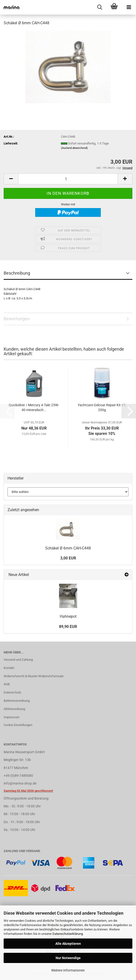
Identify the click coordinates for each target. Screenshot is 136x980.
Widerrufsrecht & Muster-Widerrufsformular (34, 676)
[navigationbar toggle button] (129, 7)
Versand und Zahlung (18, 660)
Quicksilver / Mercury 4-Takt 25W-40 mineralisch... (34, 407)
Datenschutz (12, 692)
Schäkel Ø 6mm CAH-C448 (68, 548)
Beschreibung (17, 273)
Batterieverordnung (17, 701)
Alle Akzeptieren (68, 944)
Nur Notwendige (68, 958)
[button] (11, 179)
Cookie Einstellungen (18, 725)
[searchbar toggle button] (100, 7)
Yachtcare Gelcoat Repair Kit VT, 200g (102, 407)
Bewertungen (17, 319)
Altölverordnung (14, 709)
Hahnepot (68, 616)
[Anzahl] (68, 179)
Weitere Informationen (68, 970)
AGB (7, 684)
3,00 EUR (68, 558)
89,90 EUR (68, 627)
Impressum (12, 717)
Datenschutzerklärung (68, 934)
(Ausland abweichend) (74, 148)
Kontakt (9, 668)
